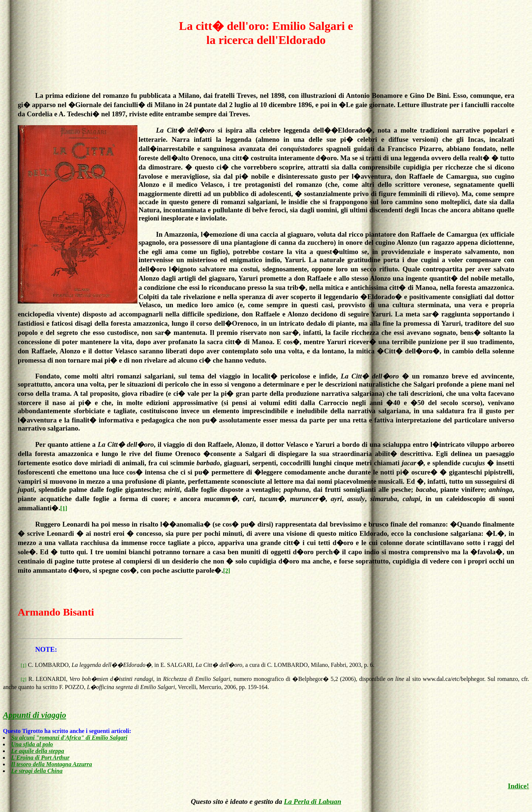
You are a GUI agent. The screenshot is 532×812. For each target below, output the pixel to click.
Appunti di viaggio (35, 715)
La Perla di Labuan (312, 801)
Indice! (518, 786)
